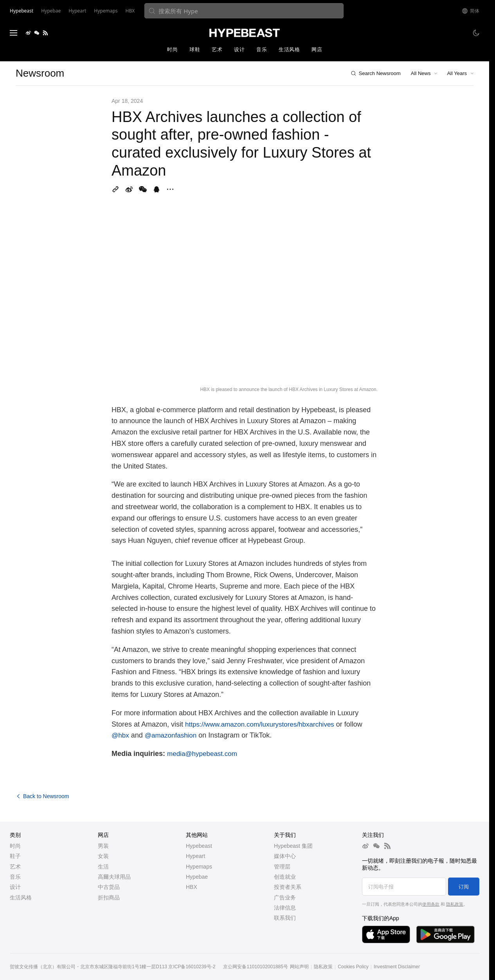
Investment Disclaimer (397, 967)
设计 (239, 49)
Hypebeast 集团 (293, 846)
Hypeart (195, 856)
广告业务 (285, 897)
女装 (103, 856)
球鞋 (195, 49)
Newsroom (40, 73)
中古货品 (109, 887)
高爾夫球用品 (114, 877)
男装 (103, 846)
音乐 (262, 49)
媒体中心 (285, 856)
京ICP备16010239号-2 (192, 967)
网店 (317, 49)
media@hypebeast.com (202, 754)
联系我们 (285, 918)
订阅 (464, 887)
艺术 (217, 49)
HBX (192, 887)
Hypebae (197, 877)
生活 (103, 867)
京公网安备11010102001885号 (255, 967)
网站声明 (299, 967)
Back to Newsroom (42, 796)
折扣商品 (109, 897)
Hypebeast (199, 846)
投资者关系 (288, 887)
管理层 (282, 867)
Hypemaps (199, 867)
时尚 (172, 49)
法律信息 (285, 908)
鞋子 (15, 856)
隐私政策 (455, 904)
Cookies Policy (353, 967)
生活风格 (289, 49)
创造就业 (285, 877)
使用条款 (431, 904)
